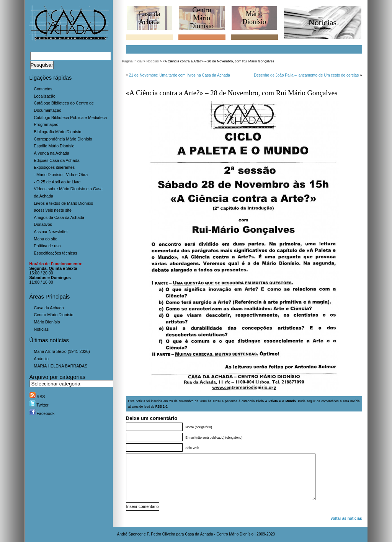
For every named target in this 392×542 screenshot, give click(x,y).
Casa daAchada (149, 18)
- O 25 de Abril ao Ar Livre (57, 182)
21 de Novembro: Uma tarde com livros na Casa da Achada (180, 75)
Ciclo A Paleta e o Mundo (276, 401)
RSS (37, 397)
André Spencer (130, 534)
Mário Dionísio (47, 322)
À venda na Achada (52, 153)
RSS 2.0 (161, 406)
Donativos (43, 224)
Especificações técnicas (56, 253)
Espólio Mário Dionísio (54, 146)
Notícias (42, 329)
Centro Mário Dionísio (54, 315)
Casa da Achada (49, 308)
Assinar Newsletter (51, 232)
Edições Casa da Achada (57, 160)
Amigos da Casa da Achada (59, 217)
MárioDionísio (254, 18)
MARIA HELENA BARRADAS (61, 366)
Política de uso (47, 246)
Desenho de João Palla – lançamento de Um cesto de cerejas (306, 75)
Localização (45, 96)
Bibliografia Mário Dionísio (58, 132)
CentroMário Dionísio (202, 18)
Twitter (39, 405)
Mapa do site (46, 239)
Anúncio (42, 359)
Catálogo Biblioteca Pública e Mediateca (71, 118)
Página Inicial (132, 61)
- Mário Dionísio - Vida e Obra (61, 175)
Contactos (43, 89)
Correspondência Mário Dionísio (63, 139)
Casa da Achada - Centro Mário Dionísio (219, 534)
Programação (46, 124)
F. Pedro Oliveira (161, 534)
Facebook (42, 413)
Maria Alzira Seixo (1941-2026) (62, 351)
